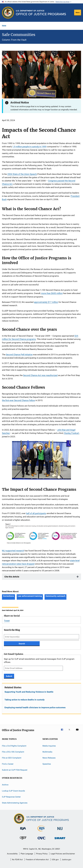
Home (4, 25)
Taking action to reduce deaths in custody (25, 700)
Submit (9, 676)
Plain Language (27, 854)
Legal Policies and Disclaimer (63, 854)
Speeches (47, 764)
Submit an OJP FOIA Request (15, 770)
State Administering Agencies (15, 803)
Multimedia (47, 752)
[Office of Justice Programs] (8, 13)
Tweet (7, 621)
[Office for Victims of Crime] (41, 840)
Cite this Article (12, 577)
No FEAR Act (17, 860)
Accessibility (12, 854)
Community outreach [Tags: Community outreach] (55, 596)
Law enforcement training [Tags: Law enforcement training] (30, 596)
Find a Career (8, 764)
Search (22, 644)
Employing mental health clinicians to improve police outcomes (35, 707)
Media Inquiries (49, 746)
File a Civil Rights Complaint (14, 746)
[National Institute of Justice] (60, 830)
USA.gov (55, 860)
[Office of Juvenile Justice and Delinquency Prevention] (23, 840)
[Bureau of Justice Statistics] (41, 832)
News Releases (49, 758)
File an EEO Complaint (12, 758)
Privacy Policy (42, 854)
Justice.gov (66, 860)
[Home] (41, 13)
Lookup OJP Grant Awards (13, 791)
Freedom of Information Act (37, 860)
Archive (5, 785)
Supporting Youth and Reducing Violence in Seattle (29, 692)
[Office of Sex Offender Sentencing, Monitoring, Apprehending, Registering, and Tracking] (60, 840)
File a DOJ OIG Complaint (13, 752)
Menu (78, 13)
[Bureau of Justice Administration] (23, 830)
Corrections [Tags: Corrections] (8, 596)
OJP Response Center (11, 797)
